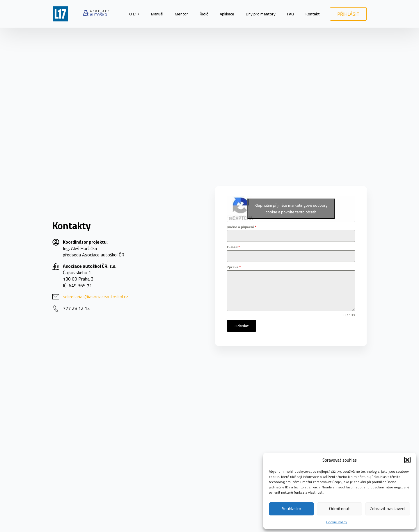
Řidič (204, 14)
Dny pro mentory (261, 14)
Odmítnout (340, 509)
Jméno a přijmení (242, 227)
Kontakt (313, 14)
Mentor (181, 14)
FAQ (291, 14)
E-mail (233, 247)
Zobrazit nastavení (388, 509)
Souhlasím (292, 509)
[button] (407, 460)
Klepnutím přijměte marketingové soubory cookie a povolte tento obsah (291, 209)
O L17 (134, 14)
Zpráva (234, 267)
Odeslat (242, 326)
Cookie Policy (337, 522)
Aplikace (227, 14)
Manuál (157, 14)
